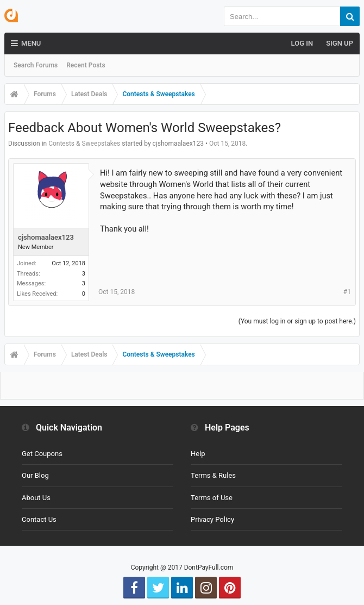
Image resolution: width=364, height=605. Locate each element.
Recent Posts (86, 65)
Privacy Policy (212, 519)
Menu (26, 43)
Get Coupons (42, 454)
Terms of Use (212, 498)
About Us (36, 498)
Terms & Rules (213, 475)
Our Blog (35, 475)
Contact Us (39, 519)
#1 (347, 292)
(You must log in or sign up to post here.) (297, 321)
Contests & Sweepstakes (84, 144)
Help (198, 454)
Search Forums (36, 65)
